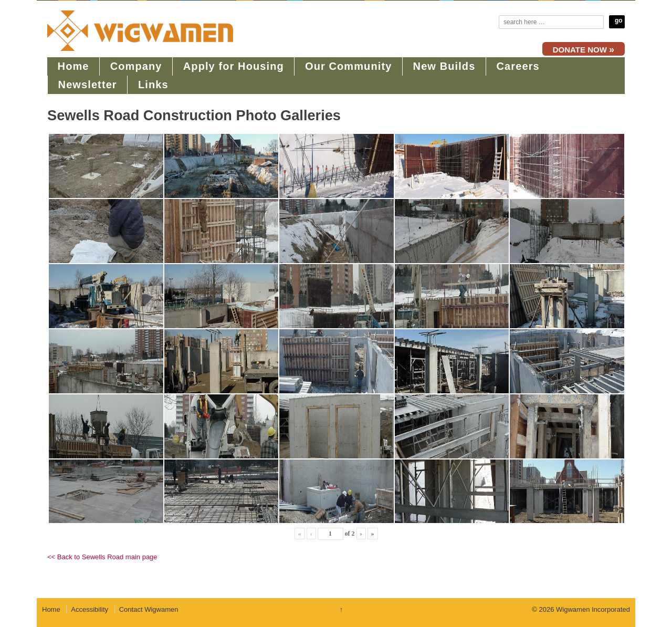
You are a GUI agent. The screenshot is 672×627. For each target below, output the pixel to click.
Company (136, 66)
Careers (518, 66)
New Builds (444, 66)
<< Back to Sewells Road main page (102, 557)
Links (153, 85)
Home (73, 66)
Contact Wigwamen (149, 609)
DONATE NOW (584, 49)
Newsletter (88, 85)
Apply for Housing (234, 66)
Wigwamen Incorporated (592, 609)
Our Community (348, 66)
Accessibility (90, 609)
